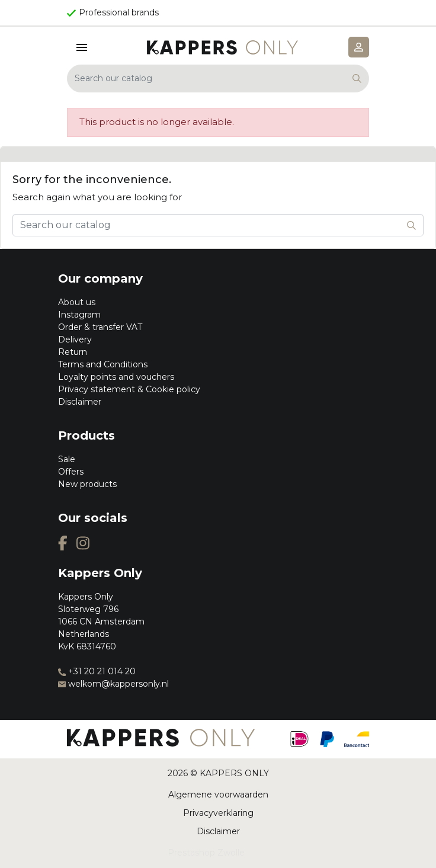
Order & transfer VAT (100, 327)
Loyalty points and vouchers (116, 377)
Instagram (79, 315)
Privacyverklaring (218, 813)
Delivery (75, 339)
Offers (71, 472)
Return (73, 352)
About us (77, 302)
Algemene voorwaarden (218, 795)
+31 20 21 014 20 (97, 671)
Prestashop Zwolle (206, 853)
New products (87, 484)
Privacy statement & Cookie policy (129, 389)
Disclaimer (80, 402)
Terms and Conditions (103, 364)
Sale (67, 459)
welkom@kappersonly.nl (113, 684)
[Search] (218, 79)
